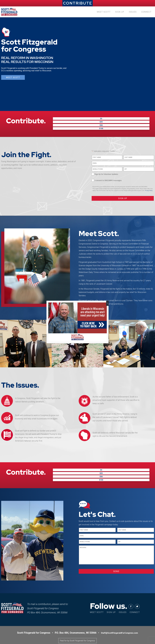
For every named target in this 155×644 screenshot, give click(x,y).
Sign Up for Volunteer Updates (106, 168)
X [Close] (107, 303)
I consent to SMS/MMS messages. (108, 174)
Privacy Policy (149, 184)
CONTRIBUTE (78, 3)
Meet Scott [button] (13, 77)
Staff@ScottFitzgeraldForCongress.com (119, 621)
